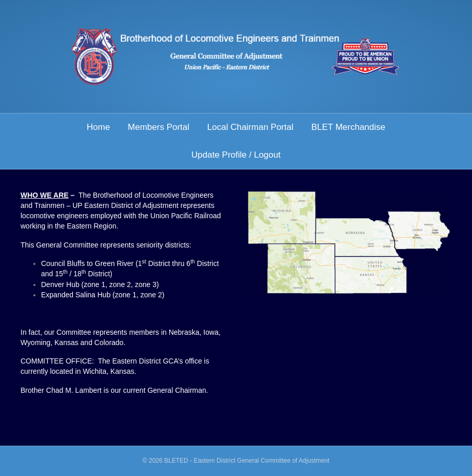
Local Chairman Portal (250, 127)
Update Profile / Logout (236, 155)
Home (98, 127)
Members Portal (159, 127)
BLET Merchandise (348, 127)
